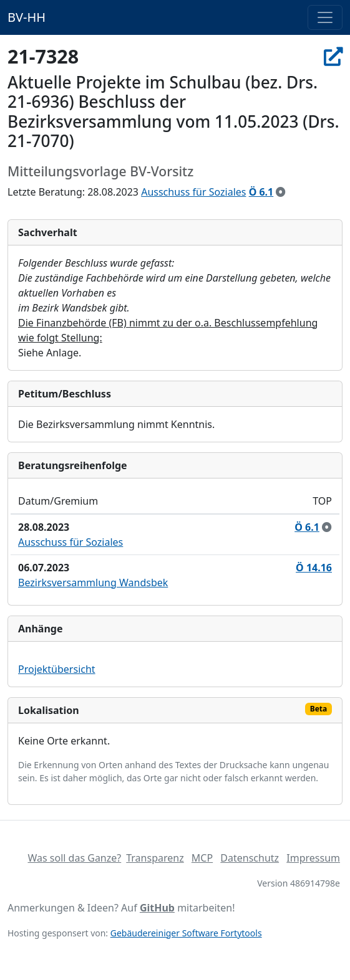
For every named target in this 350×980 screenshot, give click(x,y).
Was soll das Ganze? (74, 858)
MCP (202, 858)
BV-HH (27, 17)
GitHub (157, 908)
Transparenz (155, 858)
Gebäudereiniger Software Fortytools (186, 933)
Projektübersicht (57, 669)
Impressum (313, 858)
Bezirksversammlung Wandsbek (93, 583)
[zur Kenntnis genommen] (281, 192)
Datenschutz (250, 858)
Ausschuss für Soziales (193, 192)
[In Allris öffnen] (333, 56)
